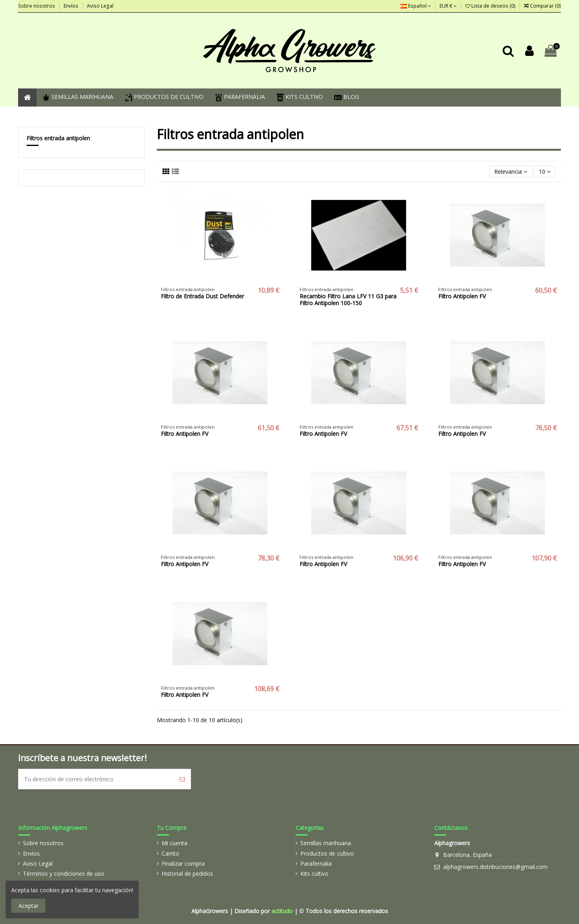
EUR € (448, 6)
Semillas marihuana (326, 843)
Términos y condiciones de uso (64, 874)
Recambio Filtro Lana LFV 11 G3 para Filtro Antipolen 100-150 (348, 300)
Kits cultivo (314, 874)
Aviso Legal (100, 6)
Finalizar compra (183, 863)
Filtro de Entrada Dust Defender (202, 296)
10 (545, 171)
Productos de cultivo (327, 853)
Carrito (170, 853)
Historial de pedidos (187, 874)
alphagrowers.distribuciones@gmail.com (495, 867)
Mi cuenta (175, 843)
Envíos (72, 6)
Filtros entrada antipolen (58, 138)
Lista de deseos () (491, 6)
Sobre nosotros (37, 6)
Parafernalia (316, 863)
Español (416, 6)
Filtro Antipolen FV (462, 296)
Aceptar (29, 906)
